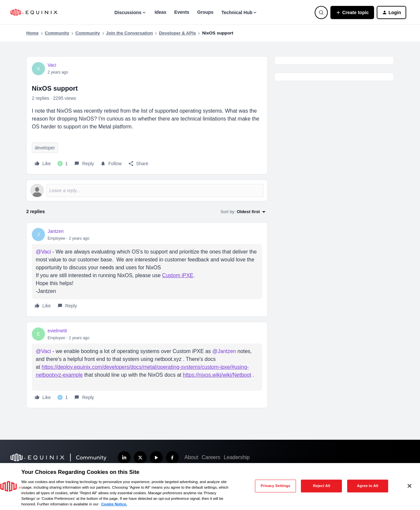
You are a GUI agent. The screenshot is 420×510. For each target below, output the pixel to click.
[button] (352, 12)
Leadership (237, 457)
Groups (205, 12)
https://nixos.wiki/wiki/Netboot (217, 375)
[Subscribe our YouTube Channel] (156, 458)
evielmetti (57, 331)
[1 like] (63, 164)
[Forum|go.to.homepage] (34, 12)
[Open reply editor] (147, 190)
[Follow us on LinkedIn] (124, 458)
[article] (147, 269)
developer (45, 148)
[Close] (409, 486)
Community (57, 33)
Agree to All (368, 486)
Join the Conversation (129, 33)
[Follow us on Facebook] (172, 458)
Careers (211, 457)
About (191, 457)
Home (32, 33)
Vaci (52, 65)
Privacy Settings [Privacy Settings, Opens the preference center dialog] (275, 486)
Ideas (160, 12)
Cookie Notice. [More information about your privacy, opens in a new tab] (114, 504)
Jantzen (56, 231)
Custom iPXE (178, 275)
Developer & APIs (177, 33)
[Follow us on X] (140, 458)
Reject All (322, 486)
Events (182, 12)
